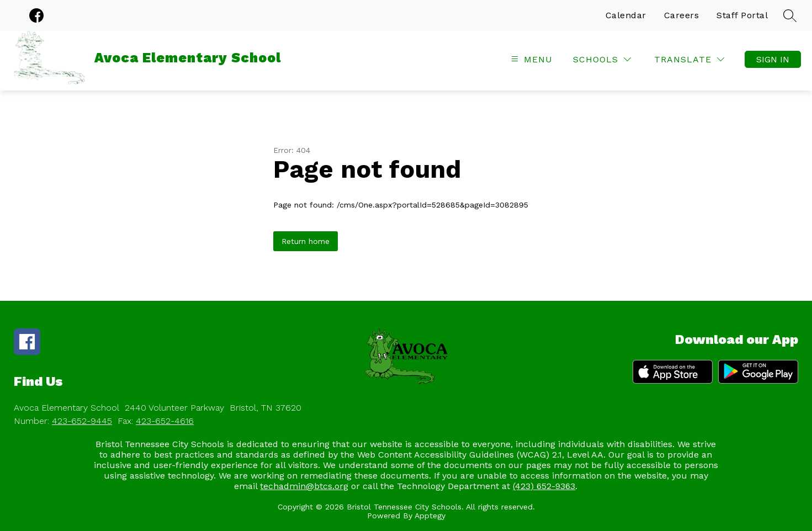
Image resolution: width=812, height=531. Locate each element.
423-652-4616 (165, 421)
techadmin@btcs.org (304, 486)
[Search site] (790, 15)
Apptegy (430, 516)
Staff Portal (742, 15)
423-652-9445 (82, 421)
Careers (682, 15)
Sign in (773, 59)
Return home (306, 241)
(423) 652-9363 (544, 486)
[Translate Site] (689, 59)
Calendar (626, 15)
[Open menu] (530, 59)
